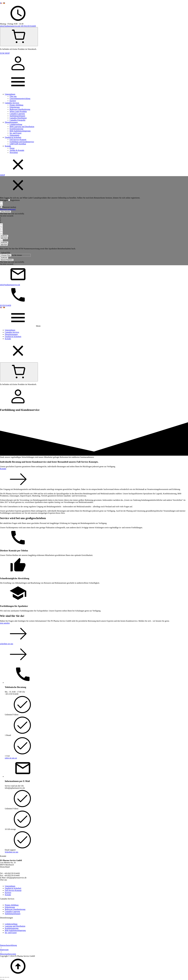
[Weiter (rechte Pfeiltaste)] (3, 980)
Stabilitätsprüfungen (17, 116)
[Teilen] (6, 977)
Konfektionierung (16, 129)
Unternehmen (10, 94)
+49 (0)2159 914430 (28, 26)
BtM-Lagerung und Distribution (22, 127)
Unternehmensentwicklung (20, 99)
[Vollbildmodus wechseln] (3, 977)
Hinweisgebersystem (8, 954)
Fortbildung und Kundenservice (22, 142)
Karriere (13, 101)
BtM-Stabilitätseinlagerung (20, 131)
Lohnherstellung (16, 124)
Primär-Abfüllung (16, 105)
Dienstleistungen (11, 122)
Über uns (13, 96)
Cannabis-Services (12, 103)
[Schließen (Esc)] (8, 977)
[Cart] (19, 37)
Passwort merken (9, 207)
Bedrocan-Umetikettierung (20, 109)
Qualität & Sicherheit (13, 137)
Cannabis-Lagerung (17, 114)
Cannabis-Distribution (18, 118)
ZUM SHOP (5, 53)
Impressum (4, 950)
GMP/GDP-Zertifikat (18, 144)
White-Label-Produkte (18, 111)
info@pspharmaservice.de (10, 26)
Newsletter (14, 152)
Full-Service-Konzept (18, 140)
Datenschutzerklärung (8, 945)
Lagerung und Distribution (15, 926)
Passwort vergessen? (8, 209)
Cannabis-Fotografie (18, 120)
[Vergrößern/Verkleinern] (1, 977)
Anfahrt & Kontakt (17, 150)
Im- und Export (16, 133)
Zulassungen (14, 135)
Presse (12, 148)
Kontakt (8, 146)
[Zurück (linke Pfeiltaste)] (1, 980)
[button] (5, 212)
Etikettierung (15, 107)
